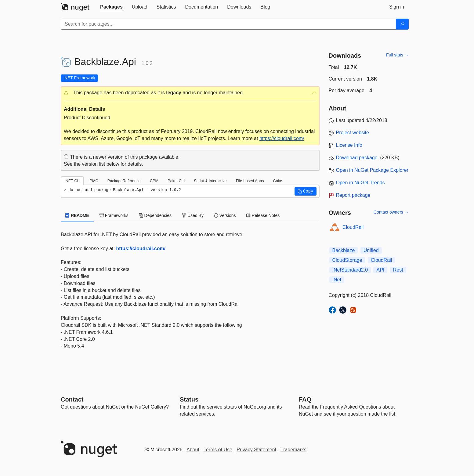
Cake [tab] (277, 181)
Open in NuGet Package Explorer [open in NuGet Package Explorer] (372, 170)
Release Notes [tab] (263, 215)
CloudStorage (347, 260)
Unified (371, 250)
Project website (353, 133)
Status (189, 399)
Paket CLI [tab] (176, 181)
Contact (72, 399)
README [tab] (77, 215)
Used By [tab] (193, 215)
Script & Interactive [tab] (210, 181)
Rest (398, 270)
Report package (353, 195)
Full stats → (397, 55)
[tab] (111, 7)
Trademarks (293, 450)
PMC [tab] (94, 181)
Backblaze (344, 250)
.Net (337, 280)
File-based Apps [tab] (250, 181)
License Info (349, 145)
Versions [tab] (225, 215)
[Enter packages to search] (228, 24)
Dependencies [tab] (155, 215)
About (193, 450)
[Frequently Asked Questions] (305, 399)
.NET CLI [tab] (72, 181)
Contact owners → (391, 212)
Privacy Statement (256, 450)
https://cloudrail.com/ (282, 138)
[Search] (402, 24)
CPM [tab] (154, 181)
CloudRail (353, 227)
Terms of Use (218, 450)
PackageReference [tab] (124, 181)
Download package (357, 158)
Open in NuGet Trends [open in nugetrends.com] (360, 183)
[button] (190, 93)
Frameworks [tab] (114, 215)
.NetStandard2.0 (350, 270)
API (380, 270)
